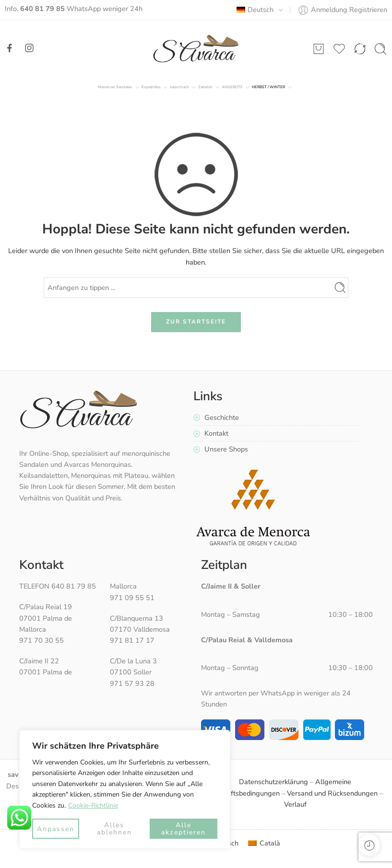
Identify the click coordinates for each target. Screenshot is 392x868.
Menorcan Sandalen (115, 87)
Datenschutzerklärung (273, 782)
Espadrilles (151, 87)
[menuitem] (264, 843)
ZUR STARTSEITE (196, 322)
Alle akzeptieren (184, 829)
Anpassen (56, 829)
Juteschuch (179, 87)
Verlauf (295, 804)
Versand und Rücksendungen (332, 793)
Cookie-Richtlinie (93, 805)
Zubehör (205, 87)
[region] (125, 789)
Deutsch (255, 10)
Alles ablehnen (114, 829)
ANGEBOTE (232, 87)
